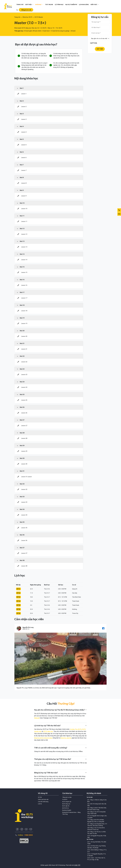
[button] (26, 10)
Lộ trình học (59, 5)
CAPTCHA (94, 43)
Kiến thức (95, 5)
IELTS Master (39, 17)
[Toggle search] (17, 10)
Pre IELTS (65, 799)
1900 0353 (29, 835)
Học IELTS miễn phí (71, 5)
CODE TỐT (77, 865)
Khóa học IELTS (28, 17)
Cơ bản (72, 729)
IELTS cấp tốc (66, 806)
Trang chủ (20, 5)
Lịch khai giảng (84, 5)
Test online (49, 5)
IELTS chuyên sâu (67, 802)
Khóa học (39, 5)
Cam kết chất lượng (43, 802)
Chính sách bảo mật (43, 799)
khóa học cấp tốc (66, 738)
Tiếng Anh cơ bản (67, 797)
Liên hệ (40, 804)
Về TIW (40, 797)
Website (37, 718)
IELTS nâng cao (48, 731)
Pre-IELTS (78, 729)
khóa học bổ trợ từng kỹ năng (43, 738)
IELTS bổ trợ (66, 808)
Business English (67, 810)
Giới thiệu (29, 5)
